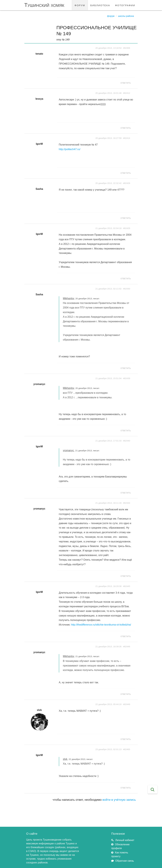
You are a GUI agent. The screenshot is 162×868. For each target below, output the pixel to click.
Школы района (126, 16)
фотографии (125, 5)
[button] (153, 789)
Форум (111, 16)
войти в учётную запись (119, 800)
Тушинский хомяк (44, 5)
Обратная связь (125, 861)
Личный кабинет (125, 840)
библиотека (100, 5)
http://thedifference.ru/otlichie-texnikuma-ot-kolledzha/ (101, 625)
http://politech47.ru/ (70, 149)
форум (80, 5)
